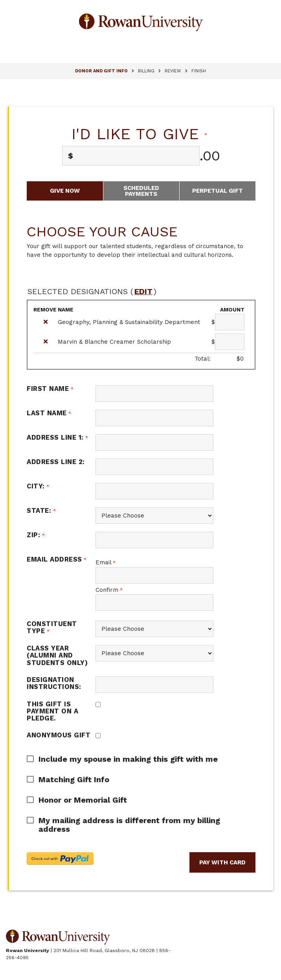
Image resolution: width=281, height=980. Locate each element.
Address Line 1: (57, 437)
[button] (135, 759)
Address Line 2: (56, 462)
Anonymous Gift (59, 735)
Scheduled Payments (141, 191)
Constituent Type (52, 627)
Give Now (65, 191)
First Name (50, 389)
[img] (46, 322)
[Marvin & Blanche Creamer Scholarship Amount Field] (230, 342)
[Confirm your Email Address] (154, 602)
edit (143, 291)
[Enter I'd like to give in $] (131, 156)
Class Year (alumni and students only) (57, 655)
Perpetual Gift (218, 191)
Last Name (49, 413)
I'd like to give (139, 134)
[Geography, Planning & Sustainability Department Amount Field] (230, 322)
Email (105, 562)
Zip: (36, 535)
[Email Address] (154, 575)
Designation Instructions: (54, 683)
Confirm (109, 590)
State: (41, 511)
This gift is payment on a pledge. (52, 711)
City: (38, 486)
